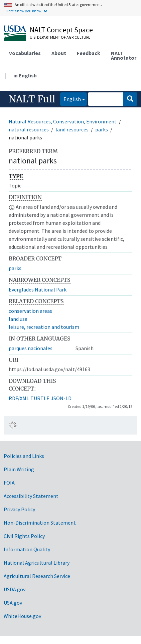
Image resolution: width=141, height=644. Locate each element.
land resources (72, 129)
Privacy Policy (19, 509)
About (59, 53)
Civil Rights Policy (24, 536)
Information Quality (27, 549)
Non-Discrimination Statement (40, 523)
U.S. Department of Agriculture (60, 37)
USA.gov (13, 603)
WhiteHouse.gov (22, 616)
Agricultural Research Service (37, 576)
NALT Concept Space (61, 30)
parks (102, 129)
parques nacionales (31, 348)
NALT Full (32, 99)
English (70, 99)
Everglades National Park (38, 289)
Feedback (89, 53)
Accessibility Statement (31, 496)
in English (25, 75)
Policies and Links (24, 456)
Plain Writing (19, 469)
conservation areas (30, 311)
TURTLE (40, 398)
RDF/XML (19, 398)
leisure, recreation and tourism (44, 327)
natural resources (29, 129)
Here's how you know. (24, 11)
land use (18, 319)
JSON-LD (61, 398)
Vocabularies (25, 53)
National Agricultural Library (37, 563)
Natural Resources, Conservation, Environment (63, 121)
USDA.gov (15, 589)
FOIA (9, 483)
